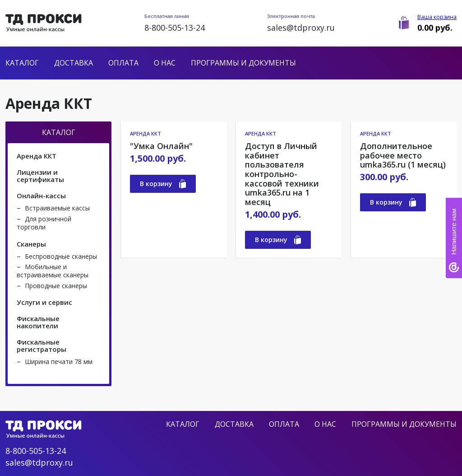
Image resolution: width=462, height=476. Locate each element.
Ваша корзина (437, 17)
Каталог (22, 63)
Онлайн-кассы (41, 196)
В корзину (163, 184)
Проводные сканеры (56, 286)
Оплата (123, 63)
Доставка (74, 63)
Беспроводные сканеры (61, 256)
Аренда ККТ (37, 156)
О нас (165, 63)
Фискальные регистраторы (42, 345)
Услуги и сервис (44, 302)
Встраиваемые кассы (57, 208)
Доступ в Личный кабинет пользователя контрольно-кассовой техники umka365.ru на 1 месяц (282, 174)
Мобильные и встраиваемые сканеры (53, 271)
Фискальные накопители (38, 322)
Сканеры (31, 244)
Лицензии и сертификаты (40, 176)
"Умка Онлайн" (161, 146)
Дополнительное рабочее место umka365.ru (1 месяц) (403, 155)
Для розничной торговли (44, 223)
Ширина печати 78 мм (59, 362)
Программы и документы (243, 63)
